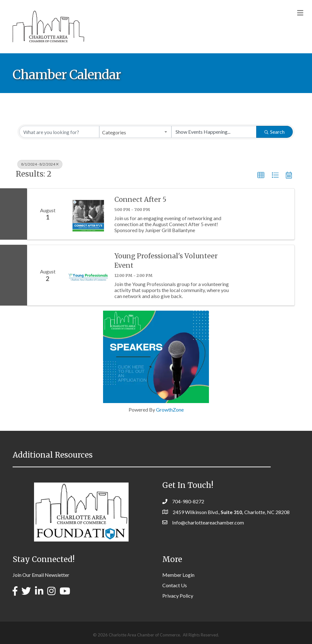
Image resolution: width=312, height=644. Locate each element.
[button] (261, 175)
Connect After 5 (140, 199)
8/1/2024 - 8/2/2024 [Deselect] (40, 164)
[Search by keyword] (59, 132)
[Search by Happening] (214, 132)
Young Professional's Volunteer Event (166, 261)
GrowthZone (170, 410)
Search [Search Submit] (274, 132)
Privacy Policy (178, 596)
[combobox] (135, 132)
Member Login (178, 575)
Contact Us (175, 585)
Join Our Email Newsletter (41, 575)
